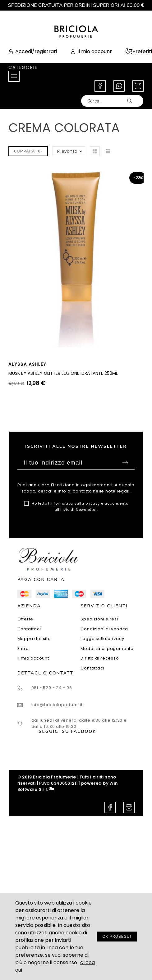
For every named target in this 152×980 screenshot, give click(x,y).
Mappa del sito (34, 639)
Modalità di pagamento (107, 649)
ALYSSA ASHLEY (28, 364)
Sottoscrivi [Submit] (125, 463)
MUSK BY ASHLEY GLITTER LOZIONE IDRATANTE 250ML (63, 373)
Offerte (25, 619)
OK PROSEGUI (117, 937)
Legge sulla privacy (102, 639)
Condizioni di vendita (104, 629)
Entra (23, 649)
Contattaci (29, 629)
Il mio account (33, 658)
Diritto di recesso (100, 658)
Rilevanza (67, 151)
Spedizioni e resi (99, 619)
